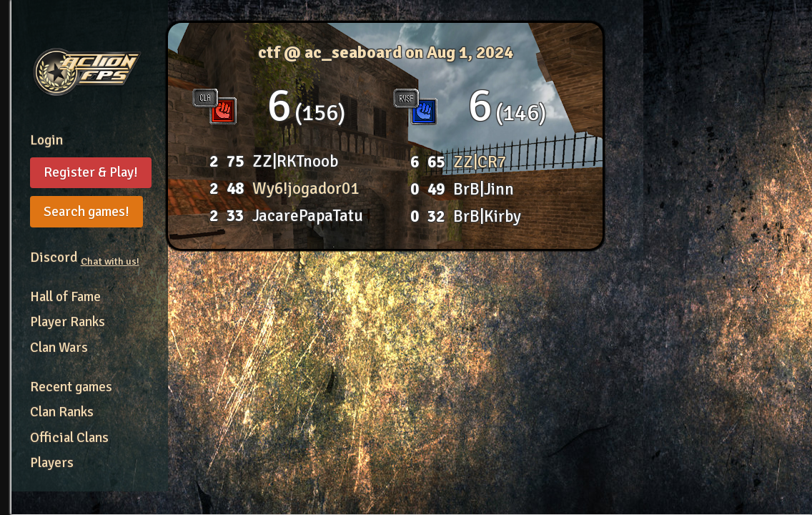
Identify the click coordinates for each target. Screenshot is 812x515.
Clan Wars (59, 348)
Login (46, 140)
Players (52, 463)
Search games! (86, 212)
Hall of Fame (65, 297)
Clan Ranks (62, 412)
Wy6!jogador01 (306, 188)
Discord (85, 257)
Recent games (71, 387)
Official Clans (69, 438)
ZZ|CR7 (480, 162)
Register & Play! (91, 172)
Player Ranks (68, 322)
